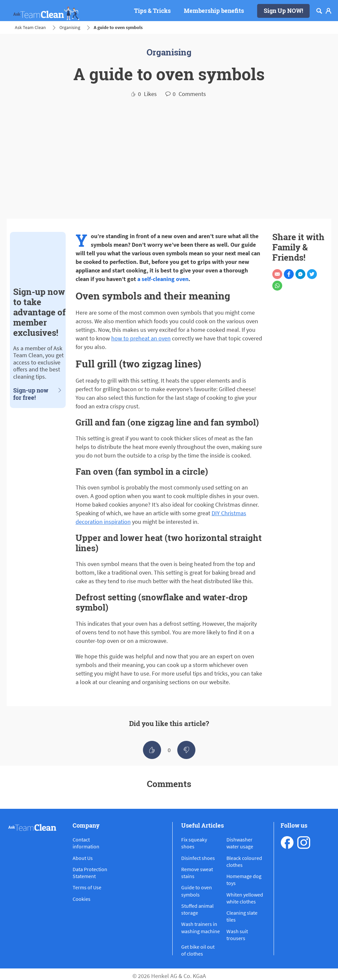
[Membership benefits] (214, 11)
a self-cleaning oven (163, 279)
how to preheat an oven (141, 338)
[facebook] (287, 842)
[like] (152, 750)
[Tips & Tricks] (152, 11)
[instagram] (304, 842)
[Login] (328, 11)
